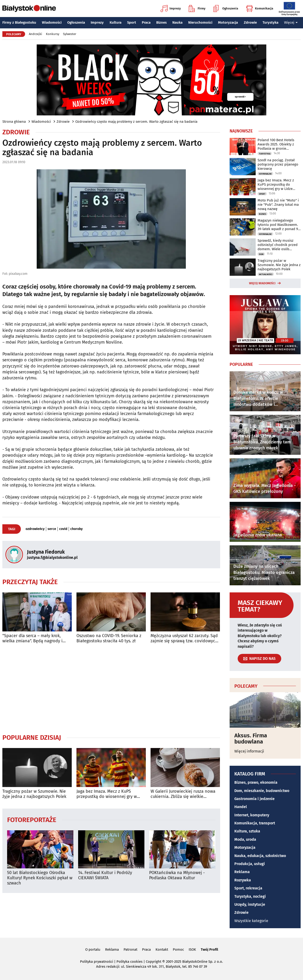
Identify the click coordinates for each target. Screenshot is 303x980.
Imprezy (171, 9)
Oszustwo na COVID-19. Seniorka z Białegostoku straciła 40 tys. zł (109, 638)
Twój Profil (209, 949)
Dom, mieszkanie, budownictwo (262, 791)
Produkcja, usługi (250, 864)
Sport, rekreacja (248, 888)
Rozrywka (243, 880)
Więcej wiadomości (262, 283)
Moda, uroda (245, 839)
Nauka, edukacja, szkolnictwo (260, 856)
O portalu (93, 949)
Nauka (177, 22)
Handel (241, 807)
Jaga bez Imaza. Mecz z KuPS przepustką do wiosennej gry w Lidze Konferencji (107, 794)
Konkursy (53, 34)
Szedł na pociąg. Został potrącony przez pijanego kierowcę (278, 164)
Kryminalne (265, 174)
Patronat (130, 949)
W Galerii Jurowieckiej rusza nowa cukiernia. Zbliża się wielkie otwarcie (183, 794)
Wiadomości (52, 22)
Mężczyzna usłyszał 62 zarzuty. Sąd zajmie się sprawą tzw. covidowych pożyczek (184, 638)
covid (63, 529)
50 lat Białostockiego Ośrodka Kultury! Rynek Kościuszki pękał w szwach (40, 878)
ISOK (192, 949)
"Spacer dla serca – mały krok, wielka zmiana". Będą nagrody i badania (32, 638)
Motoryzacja (228, 22)
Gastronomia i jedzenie (254, 799)
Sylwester (70, 34)
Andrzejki (36, 34)
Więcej (291, 22)
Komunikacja (260, 9)
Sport (132, 22)
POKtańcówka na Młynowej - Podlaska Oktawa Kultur (177, 875)
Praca (146, 22)
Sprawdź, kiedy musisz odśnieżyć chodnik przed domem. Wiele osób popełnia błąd (278, 245)
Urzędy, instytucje (250, 904)
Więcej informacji (249, 751)
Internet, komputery (252, 815)
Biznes (161, 22)
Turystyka (270, 22)
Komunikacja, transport (255, 823)
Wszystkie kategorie (251, 921)
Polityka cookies (129, 962)
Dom (261, 254)
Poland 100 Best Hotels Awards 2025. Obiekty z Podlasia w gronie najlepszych (276, 144)
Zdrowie (250, 22)
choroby (76, 529)
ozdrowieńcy (35, 529)
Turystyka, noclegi (250, 896)
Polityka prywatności (97, 962)
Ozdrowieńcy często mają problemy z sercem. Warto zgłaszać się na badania (136, 122)
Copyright (154, 962)
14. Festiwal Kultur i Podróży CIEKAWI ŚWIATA (105, 875)
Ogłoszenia (226, 9)
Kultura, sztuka (247, 831)
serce (52, 529)
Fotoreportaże (32, 820)
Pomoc (178, 949)
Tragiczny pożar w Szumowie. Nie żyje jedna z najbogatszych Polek (34, 794)
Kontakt (162, 949)
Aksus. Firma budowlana (251, 739)
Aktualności (266, 274)
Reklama (242, 872)
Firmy (197, 9)
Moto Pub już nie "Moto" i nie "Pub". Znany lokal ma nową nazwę (278, 205)
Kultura (116, 22)
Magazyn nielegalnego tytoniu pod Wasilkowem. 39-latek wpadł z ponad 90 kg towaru (279, 225)
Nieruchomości (200, 22)
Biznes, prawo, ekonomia (256, 782)
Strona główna (14, 122)
